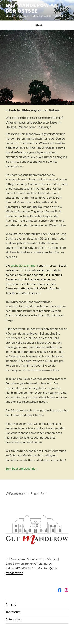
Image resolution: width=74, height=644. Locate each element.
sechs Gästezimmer (24, 266)
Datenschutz (14, 620)
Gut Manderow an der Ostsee (32, 8)
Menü (37, 25)
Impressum (13, 612)
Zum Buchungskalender (21, 469)
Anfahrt (11, 605)
